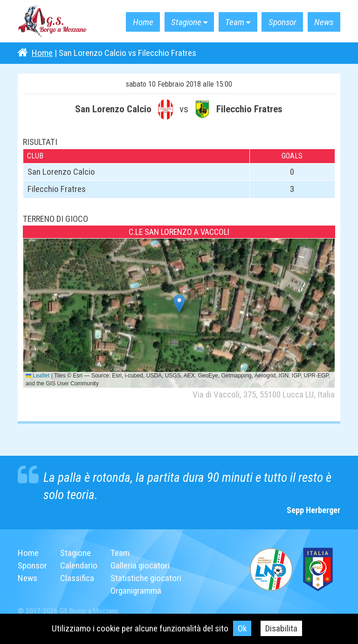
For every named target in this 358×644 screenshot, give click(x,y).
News (324, 22)
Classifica (77, 578)
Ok (242, 628)
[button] (179, 304)
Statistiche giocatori (146, 578)
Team (235, 22)
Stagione (186, 22)
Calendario (79, 565)
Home (143, 22)
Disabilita (281, 628)
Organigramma (136, 591)
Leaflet (38, 376)
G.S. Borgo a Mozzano (53, 21)
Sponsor (282, 22)
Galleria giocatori (140, 565)
